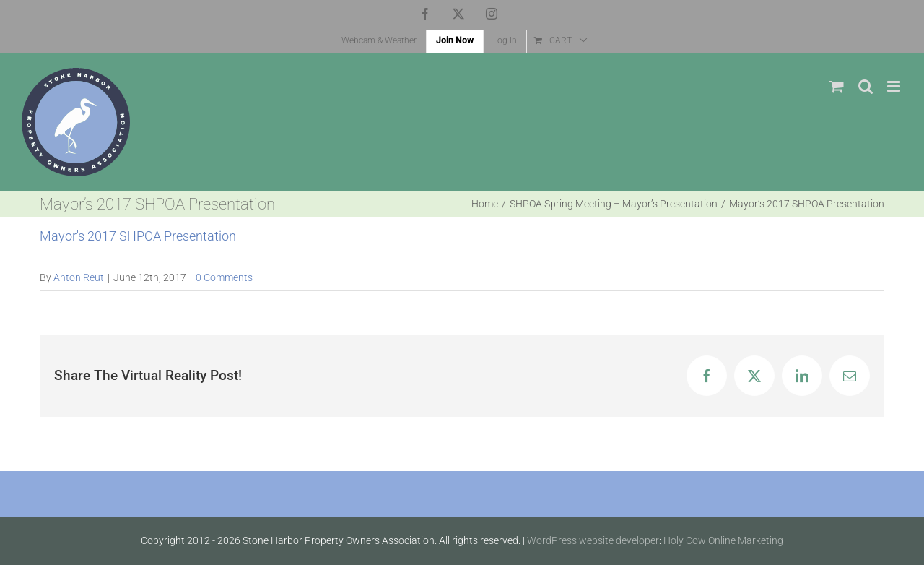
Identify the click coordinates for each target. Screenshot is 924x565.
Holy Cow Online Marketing (723, 540)
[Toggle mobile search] (866, 86)
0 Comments (224, 277)
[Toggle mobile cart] (837, 86)
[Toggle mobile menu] (895, 86)
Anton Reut (79, 277)
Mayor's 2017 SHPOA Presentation (138, 236)
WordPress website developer (593, 540)
